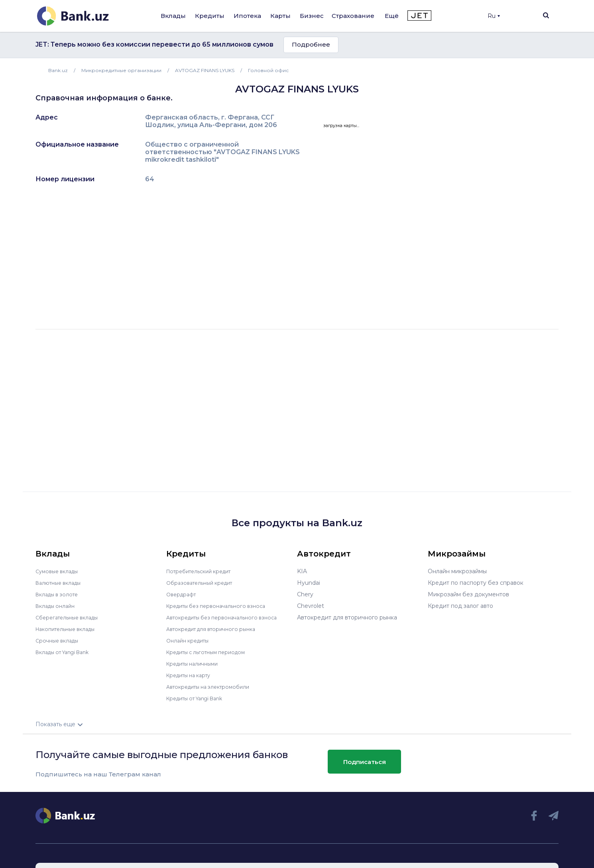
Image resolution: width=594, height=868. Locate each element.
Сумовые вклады (59, 571)
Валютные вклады (61, 583)
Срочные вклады (59, 641)
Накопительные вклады (69, 629)
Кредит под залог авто (460, 606)
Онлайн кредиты (190, 641)
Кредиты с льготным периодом (211, 652)
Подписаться (365, 761)
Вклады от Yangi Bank (67, 652)
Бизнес (312, 16)
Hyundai (309, 583)
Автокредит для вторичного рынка (216, 629)
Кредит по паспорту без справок (476, 583)
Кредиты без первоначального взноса (221, 606)
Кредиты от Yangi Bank (199, 698)
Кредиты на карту (192, 675)
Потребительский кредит (203, 571)
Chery (305, 594)
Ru (494, 16)
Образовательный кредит (203, 583)
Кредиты (210, 16)
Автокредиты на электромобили (213, 687)
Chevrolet (311, 606)
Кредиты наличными (196, 664)
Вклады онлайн (58, 606)
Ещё (392, 16)
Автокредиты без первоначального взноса (228, 617)
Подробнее (311, 44)
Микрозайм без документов (468, 594)
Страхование (353, 16)
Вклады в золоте (59, 594)
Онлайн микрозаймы (457, 571)
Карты (280, 16)
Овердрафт (183, 594)
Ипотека (247, 16)
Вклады (173, 16)
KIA (302, 571)
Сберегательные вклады (71, 617)
